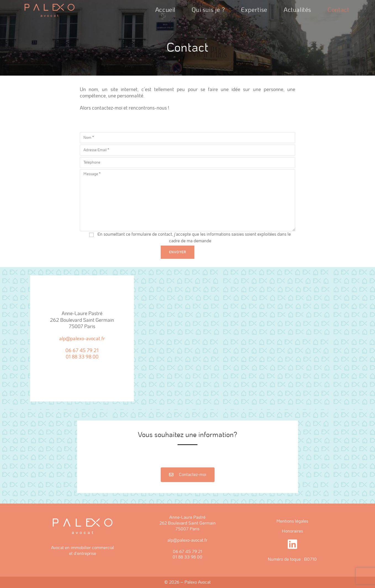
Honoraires (292, 531)
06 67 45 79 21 (82, 351)
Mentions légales (292, 521)
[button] (188, 475)
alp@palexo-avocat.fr (82, 339)
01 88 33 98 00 (82, 357)
